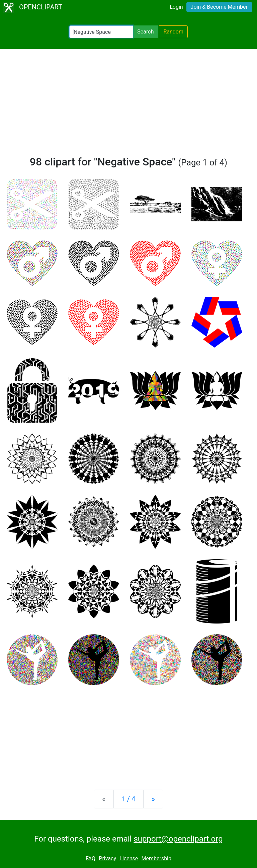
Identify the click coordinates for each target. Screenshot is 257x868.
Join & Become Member (219, 7)
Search (145, 32)
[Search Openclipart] (101, 32)
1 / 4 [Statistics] (129, 799)
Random (173, 32)
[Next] (153, 799)
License (129, 858)
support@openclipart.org (178, 839)
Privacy (107, 858)
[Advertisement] (128, 105)
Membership (156, 858)
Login (176, 7)
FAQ (91, 858)
